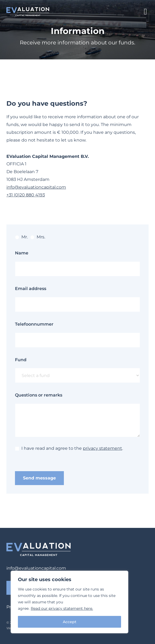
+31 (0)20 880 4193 (26, 195)
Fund (21, 360)
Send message (39, 478)
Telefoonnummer (34, 324)
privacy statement (102, 448)
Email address (31, 289)
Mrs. (38, 237)
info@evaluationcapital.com (36, 187)
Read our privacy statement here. (62, 608)
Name (22, 253)
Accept (70, 622)
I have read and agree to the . (69, 448)
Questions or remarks (39, 395)
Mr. (21, 237)
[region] (69, 602)
